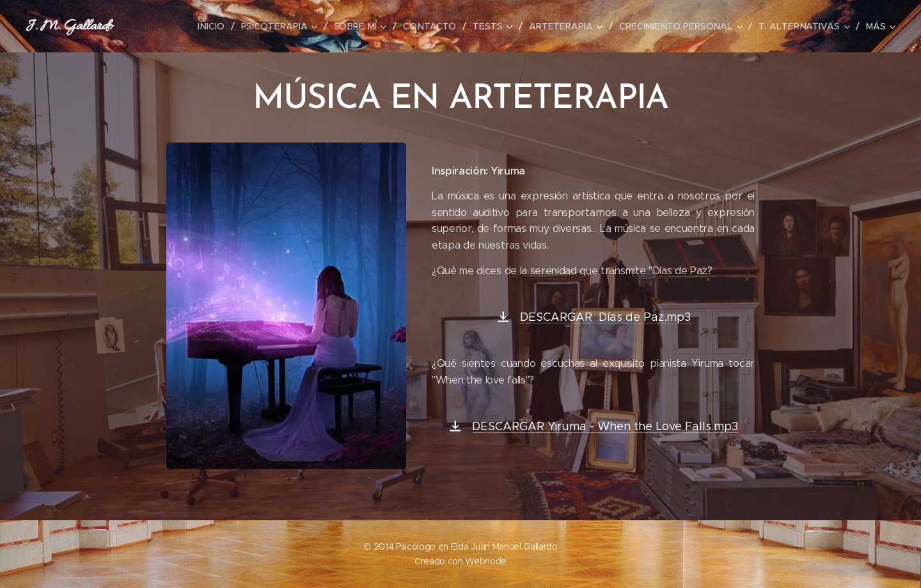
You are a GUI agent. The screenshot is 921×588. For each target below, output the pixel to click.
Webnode (486, 561)
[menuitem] (221, 26)
